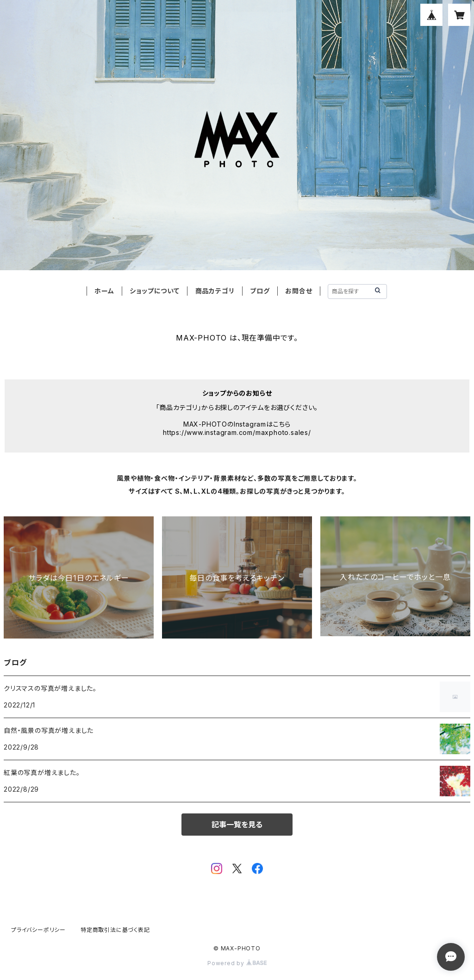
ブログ (260, 291)
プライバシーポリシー (38, 930)
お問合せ (299, 291)
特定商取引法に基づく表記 (115, 930)
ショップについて (154, 291)
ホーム (104, 291)
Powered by (237, 963)
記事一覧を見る (237, 825)
